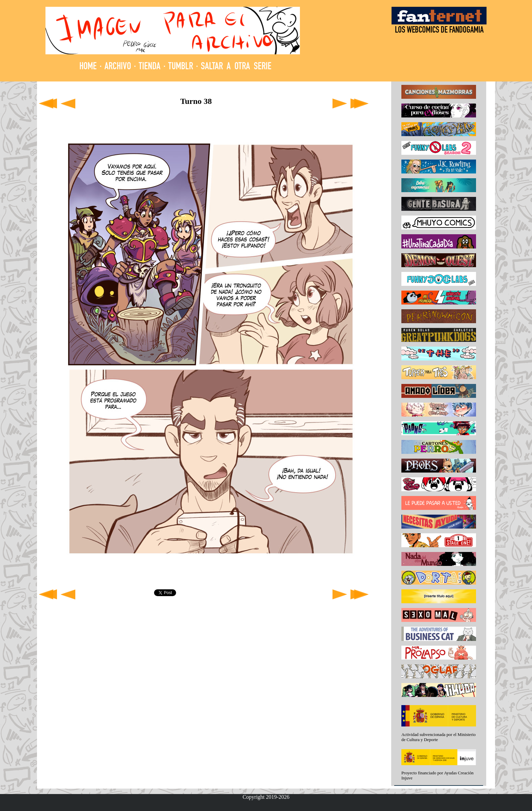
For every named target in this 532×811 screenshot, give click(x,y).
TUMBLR (181, 67)
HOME (88, 67)
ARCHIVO (118, 67)
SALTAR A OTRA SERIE (236, 67)
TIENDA (150, 67)
